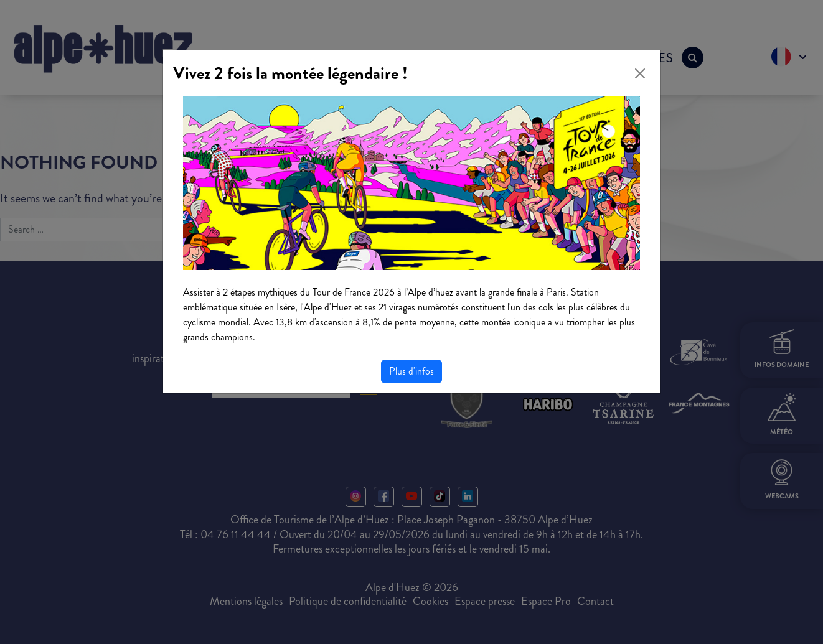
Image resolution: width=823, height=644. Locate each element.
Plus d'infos (411, 371)
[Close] (640, 73)
